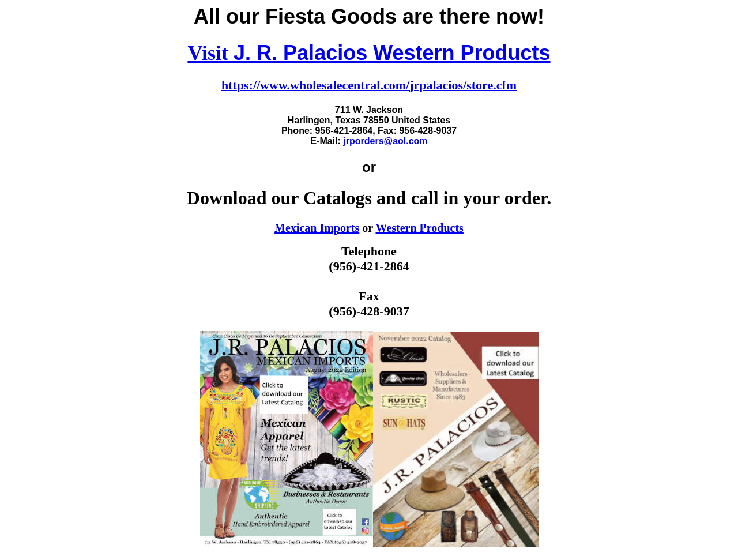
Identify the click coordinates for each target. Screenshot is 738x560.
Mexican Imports (317, 228)
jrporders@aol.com (385, 141)
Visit (210, 53)
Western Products (419, 228)
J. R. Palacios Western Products (392, 53)
